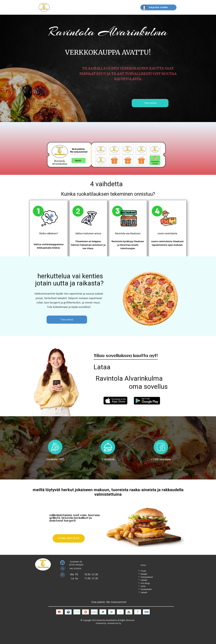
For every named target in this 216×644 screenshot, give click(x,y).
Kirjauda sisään (158, 7)
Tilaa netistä (150, 103)
